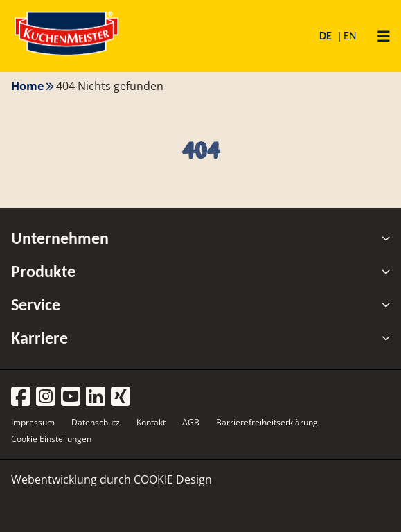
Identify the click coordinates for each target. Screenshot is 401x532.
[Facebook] (21, 397)
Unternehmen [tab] (201, 238)
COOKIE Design (173, 479)
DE (327, 36)
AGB (191, 422)
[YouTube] (71, 397)
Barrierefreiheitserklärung (267, 422)
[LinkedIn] (96, 397)
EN (350, 36)
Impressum (33, 422)
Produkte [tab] (201, 272)
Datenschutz (96, 422)
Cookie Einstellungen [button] (51, 439)
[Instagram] (46, 397)
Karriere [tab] (201, 338)
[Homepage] (66, 55)
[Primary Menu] (378, 36)
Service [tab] (201, 305)
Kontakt (151, 422)
